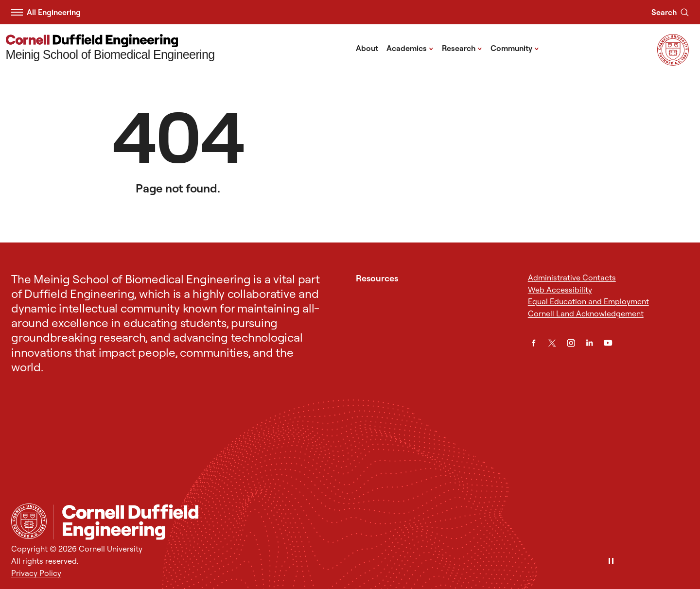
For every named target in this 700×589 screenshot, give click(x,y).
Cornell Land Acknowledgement (586, 313)
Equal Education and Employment (588, 301)
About (367, 48)
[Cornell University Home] (29, 521)
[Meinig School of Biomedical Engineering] (110, 48)
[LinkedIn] (589, 343)
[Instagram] (571, 343)
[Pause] (611, 562)
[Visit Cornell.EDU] (673, 63)
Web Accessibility (560, 290)
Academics (410, 48)
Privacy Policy (36, 573)
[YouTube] (608, 343)
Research (462, 48)
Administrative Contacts (572, 277)
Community (515, 48)
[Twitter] (552, 343)
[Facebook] (534, 343)
